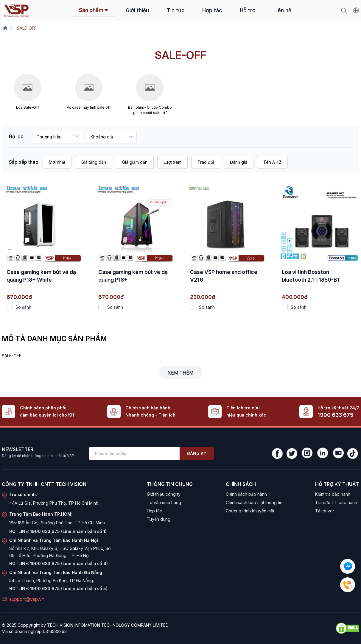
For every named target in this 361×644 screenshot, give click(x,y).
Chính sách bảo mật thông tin (254, 502)
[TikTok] (353, 453)
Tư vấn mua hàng (164, 502)
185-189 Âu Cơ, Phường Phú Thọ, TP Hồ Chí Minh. (57, 523)
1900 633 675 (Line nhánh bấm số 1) (68, 531)
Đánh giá (239, 162)
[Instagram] (307, 453)
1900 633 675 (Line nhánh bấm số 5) (69, 588)
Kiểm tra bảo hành (333, 494)
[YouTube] (338, 453)
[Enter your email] (134, 453)
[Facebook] (277, 453)
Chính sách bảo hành (246, 494)
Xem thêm (181, 373)
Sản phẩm (93, 10)
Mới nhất (57, 162)
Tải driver (325, 511)
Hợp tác (212, 10)
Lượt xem (172, 162)
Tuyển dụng (159, 519)
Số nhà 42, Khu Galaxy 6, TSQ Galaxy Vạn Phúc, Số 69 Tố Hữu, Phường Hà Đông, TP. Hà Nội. (60, 552)
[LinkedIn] (322, 453)
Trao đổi (206, 162)
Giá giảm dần (135, 162)
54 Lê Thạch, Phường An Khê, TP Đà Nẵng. (52, 580)
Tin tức (176, 10)
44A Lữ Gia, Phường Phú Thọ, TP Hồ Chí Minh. (54, 503)
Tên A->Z (272, 162)
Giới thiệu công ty (164, 494)
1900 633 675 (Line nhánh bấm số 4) (69, 563)
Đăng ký (197, 453)
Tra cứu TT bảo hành (336, 502)
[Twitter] (292, 453)
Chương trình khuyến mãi (250, 511)
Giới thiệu (137, 10)
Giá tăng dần (94, 162)
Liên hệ (282, 10)
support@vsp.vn (27, 599)
